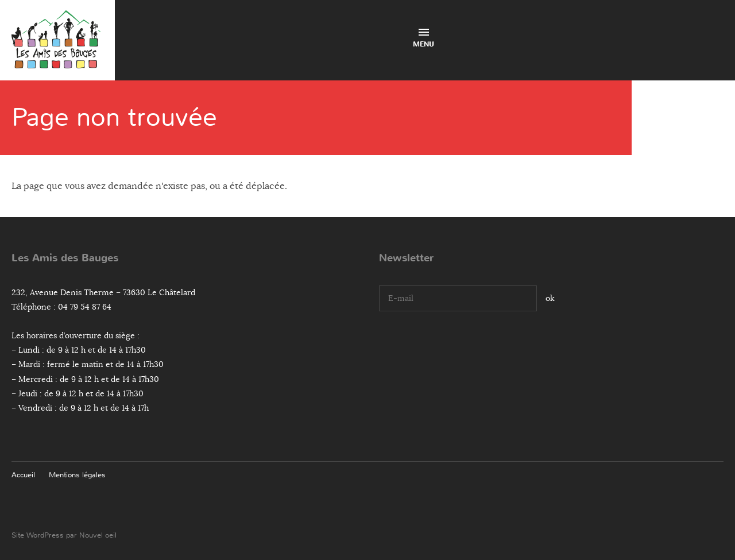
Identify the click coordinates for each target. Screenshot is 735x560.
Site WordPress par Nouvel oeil (64, 535)
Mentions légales (77, 475)
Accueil (23, 475)
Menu (423, 39)
